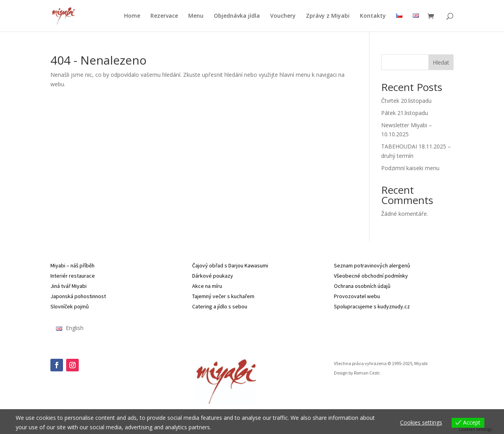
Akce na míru (207, 286)
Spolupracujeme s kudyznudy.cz (372, 306)
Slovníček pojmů (70, 306)
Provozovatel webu (357, 296)
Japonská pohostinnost (78, 296)
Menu (196, 16)
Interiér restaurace (73, 276)
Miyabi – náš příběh (72, 265)
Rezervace (164, 16)
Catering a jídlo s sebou (220, 306)
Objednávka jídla (237, 16)
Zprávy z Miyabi (328, 16)
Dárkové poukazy (213, 276)
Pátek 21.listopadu (405, 113)
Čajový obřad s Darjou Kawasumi (230, 265)
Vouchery (283, 16)
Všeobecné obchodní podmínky (371, 276)
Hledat (441, 62)
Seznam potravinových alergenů (372, 265)
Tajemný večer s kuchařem (223, 296)
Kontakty (373, 16)
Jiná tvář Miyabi (69, 286)
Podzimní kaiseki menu (410, 168)
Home (132, 16)
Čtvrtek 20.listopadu (406, 101)
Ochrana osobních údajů (362, 286)
